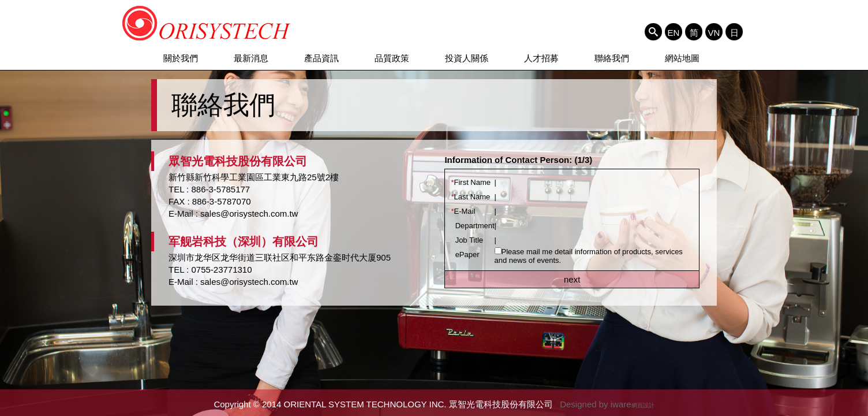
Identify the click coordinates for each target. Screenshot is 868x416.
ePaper (465, 255)
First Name (471, 182)
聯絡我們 (612, 58)
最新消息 (251, 58)
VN (714, 32)
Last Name (470, 197)
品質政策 (392, 58)
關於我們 (181, 58)
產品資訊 (321, 58)
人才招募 (541, 58)
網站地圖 (682, 58)
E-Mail (463, 211)
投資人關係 (467, 58)
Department (472, 226)
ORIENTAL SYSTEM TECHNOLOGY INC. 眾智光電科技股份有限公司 (207, 23)
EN (674, 32)
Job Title (467, 240)
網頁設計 (643, 405)
